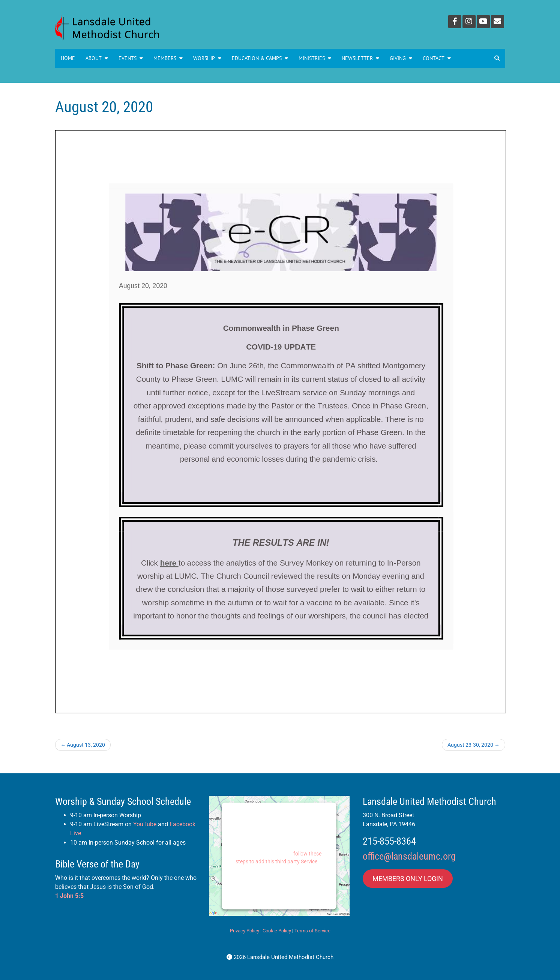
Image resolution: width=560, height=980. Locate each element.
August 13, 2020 (83, 745)
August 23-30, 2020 (474, 745)
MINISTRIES (315, 58)
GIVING (401, 58)
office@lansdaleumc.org (409, 856)
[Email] (498, 22)
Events (131, 58)
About (97, 58)
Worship (207, 58)
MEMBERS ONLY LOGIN (408, 879)
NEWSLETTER (360, 58)
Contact (437, 58)
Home (68, 58)
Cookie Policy (277, 931)
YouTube (145, 824)
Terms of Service (312, 931)
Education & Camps (260, 58)
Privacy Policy (245, 931)
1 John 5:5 (69, 896)
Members (168, 58)
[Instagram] (469, 22)
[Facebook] (455, 22)
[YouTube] (483, 22)
